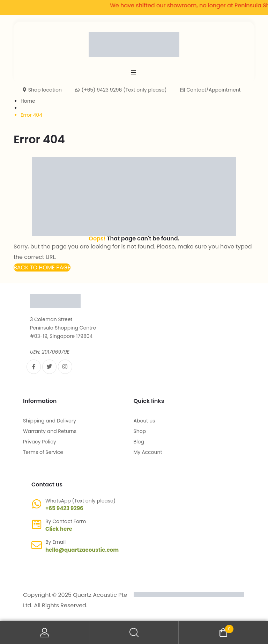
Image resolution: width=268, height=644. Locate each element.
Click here (59, 529)
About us (144, 421)
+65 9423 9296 (64, 508)
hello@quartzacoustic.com (82, 550)
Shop (140, 431)
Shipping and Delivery (50, 421)
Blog (139, 442)
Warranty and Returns (50, 431)
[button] (42, 267)
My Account (148, 452)
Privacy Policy (40, 442)
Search (134, 633)
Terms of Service (43, 452)
